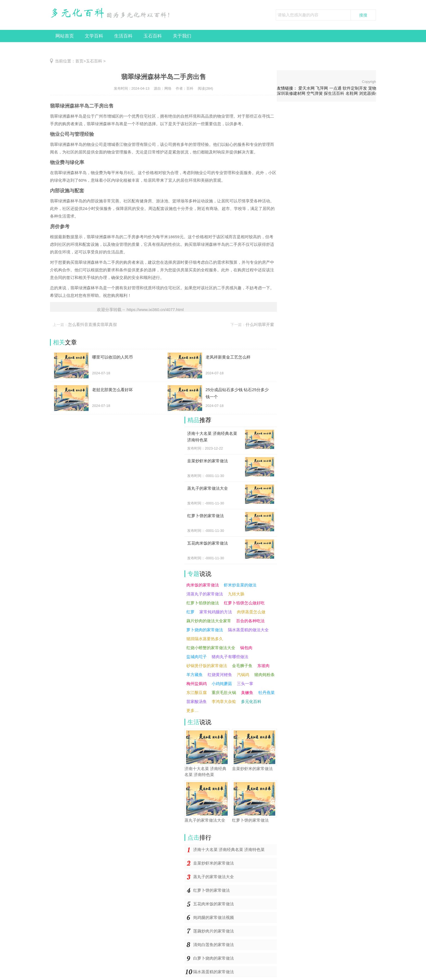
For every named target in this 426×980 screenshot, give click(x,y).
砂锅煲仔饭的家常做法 (207, 666)
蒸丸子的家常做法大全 (214, 877)
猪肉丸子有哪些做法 (230, 657)
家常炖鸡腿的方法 (216, 612)
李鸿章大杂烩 (224, 701)
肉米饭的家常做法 (203, 585)
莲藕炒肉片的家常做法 (214, 931)
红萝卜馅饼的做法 (203, 603)
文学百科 (94, 36)
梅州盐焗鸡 (197, 684)
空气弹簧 (315, 93)
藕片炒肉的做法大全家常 (209, 621)
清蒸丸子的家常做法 (205, 594)
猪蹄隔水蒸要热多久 (205, 639)
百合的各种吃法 (250, 621)
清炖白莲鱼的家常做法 (214, 945)
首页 (79, 61)
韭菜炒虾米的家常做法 (214, 863)
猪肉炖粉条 (264, 675)
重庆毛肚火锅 (224, 692)
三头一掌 (245, 684)
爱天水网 (306, 88)
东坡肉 (263, 666)
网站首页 (65, 36)
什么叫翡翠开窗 (260, 324)
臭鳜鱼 (247, 692)
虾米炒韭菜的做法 (240, 585)
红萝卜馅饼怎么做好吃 (244, 603)
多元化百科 (251, 701)
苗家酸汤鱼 (197, 701)
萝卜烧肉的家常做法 (205, 630)
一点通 (335, 88)
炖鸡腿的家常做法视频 (214, 917)
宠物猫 (374, 88)
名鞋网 (352, 93)
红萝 (190, 612)
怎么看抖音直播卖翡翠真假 (92, 324)
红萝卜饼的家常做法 (212, 890)
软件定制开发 (355, 88)
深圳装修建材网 (291, 93)
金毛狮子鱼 (242, 666)
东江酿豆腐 (197, 692)
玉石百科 (153, 36)
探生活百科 (334, 93)
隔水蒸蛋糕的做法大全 (248, 630)
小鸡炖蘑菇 (222, 684)
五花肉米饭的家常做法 (214, 904)
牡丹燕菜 (267, 692)
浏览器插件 (369, 93)
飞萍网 (322, 88)
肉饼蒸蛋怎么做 (251, 612)
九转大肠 (236, 594)
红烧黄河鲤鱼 (220, 675)
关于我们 (182, 36)
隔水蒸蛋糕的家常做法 (214, 972)
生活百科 (123, 36)
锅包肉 (246, 648)
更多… (192, 710)
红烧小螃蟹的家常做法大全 (211, 648)
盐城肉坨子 (197, 657)
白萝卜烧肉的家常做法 (214, 958)
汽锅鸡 (243, 675)
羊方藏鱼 (195, 675)
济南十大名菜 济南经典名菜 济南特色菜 (229, 849)
